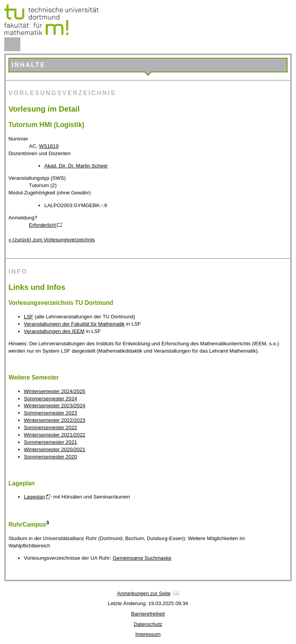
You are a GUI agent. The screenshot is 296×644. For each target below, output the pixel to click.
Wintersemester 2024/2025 (55, 391)
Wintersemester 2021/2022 (55, 435)
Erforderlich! (43, 225)
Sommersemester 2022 (51, 427)
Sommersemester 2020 (51, 457)
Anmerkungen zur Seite (144, 593)
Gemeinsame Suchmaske (142, 558)
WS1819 (49, 146)
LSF (28, 317)
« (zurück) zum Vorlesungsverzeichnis (52, 240)
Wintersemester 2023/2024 (55, 406)
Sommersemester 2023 (51, 413)
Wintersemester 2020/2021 (55, 449)
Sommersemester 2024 (51, 399)
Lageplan (34, 497)
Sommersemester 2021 (51, 442)
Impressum (148, 634)
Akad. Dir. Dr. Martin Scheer (76, 166)
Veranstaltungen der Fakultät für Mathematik (74, 324)
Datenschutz (148, 624)
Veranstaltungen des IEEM (54, 331)
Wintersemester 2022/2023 (55, 420)
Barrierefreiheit (148, 614)
